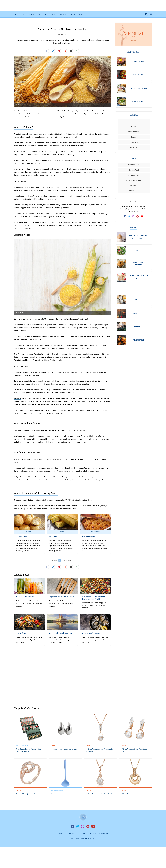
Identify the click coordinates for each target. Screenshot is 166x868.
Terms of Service (92, 833)
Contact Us (61, 833)
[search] (146, 14)
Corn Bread (53, 536)
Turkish (62, 532)
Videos (80, 14)
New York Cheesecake (138, 88)
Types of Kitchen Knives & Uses (61, 597)
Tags (134, 291)
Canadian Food (134, 165)
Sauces (134, 127)
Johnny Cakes (21, 536)
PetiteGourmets (28, 14)
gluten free (30, 459)
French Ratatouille (138, 75)
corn (44, 134)
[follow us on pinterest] (138, 217)
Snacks (134, 122)
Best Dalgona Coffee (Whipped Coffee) (138, 237)
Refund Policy (71, 833)
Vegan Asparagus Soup (138, 102)
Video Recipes (134, 52)
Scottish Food (134, 170)
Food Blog (63, 14)
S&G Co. (92, 838)
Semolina (17, 398)
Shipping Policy (103, 833)
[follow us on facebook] (125, 217)
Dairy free (138, 300)
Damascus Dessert (89, 536)
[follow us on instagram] (133, 217)
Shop (46, 14)
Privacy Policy (81, 833)
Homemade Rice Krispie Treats (138, 278)
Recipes (54, 14)
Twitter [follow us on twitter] (77, 826)
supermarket (60, 500)
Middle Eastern (95, 532)
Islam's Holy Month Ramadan (60, 633)
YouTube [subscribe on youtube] (93, 826)
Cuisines (72, 14)
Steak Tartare (138, 61)
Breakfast (134, 148)
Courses (134, 115)
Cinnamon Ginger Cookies (138, 264)
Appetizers (134, 142)
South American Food (134, 181)
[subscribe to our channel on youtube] (142, 217)
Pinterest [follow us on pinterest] (88, 826)
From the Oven (134, 132)
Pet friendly (138, 327)
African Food (134, 191)
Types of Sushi (22, 633)
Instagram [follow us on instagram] (83, 826)
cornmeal (31, 111)
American (29, 532)
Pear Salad (138, 251)
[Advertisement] (83, 6)
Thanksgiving (138, 341)
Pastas (134, 137)
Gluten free (138, 314)
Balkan (64, 146)
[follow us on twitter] (129, 217)
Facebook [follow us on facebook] (72, 826)
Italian (65, 111)
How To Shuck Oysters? (91, 633)
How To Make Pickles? (25, 597)
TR (151, 14)
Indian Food (134, 186)
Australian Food (134, 176)
